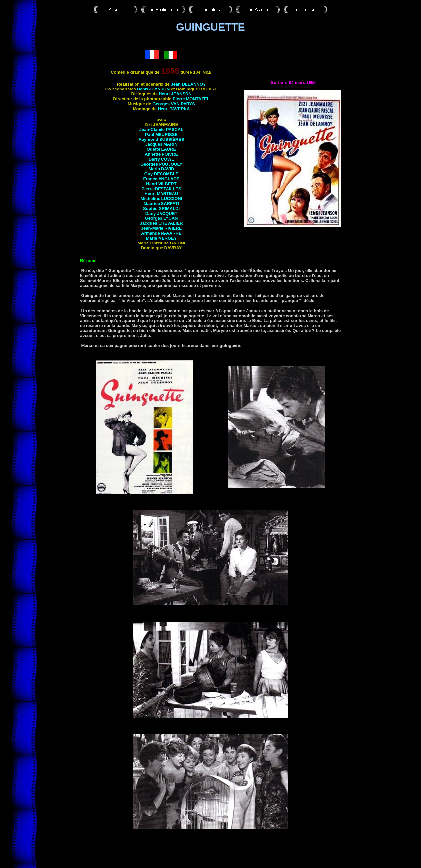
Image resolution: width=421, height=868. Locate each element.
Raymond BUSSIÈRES (161, 139)
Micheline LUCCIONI (161, 199)
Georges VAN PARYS (174, 104)
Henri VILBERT (161, 184)
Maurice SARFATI (161, 204)
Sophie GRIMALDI (161, 208)
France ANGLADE (161, 179)
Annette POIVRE (161, 154)
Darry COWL (161, 159)
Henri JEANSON (153, 89)
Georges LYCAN (161, 218)
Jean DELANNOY (188, 84)
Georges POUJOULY (161, 164)
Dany (161, 213)
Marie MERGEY (161, 238)
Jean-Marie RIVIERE (161, 228)
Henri (174, 109)
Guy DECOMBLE (161, 174)
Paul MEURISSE (161, 134)
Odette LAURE (161, 149)
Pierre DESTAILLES (161, 189)
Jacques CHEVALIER (161, 223)
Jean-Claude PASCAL (161, 129)
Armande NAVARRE (161, 233)
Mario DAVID (161, 169)
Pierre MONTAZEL (191, 99)
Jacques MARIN (161, 144)
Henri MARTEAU (161, 194)
